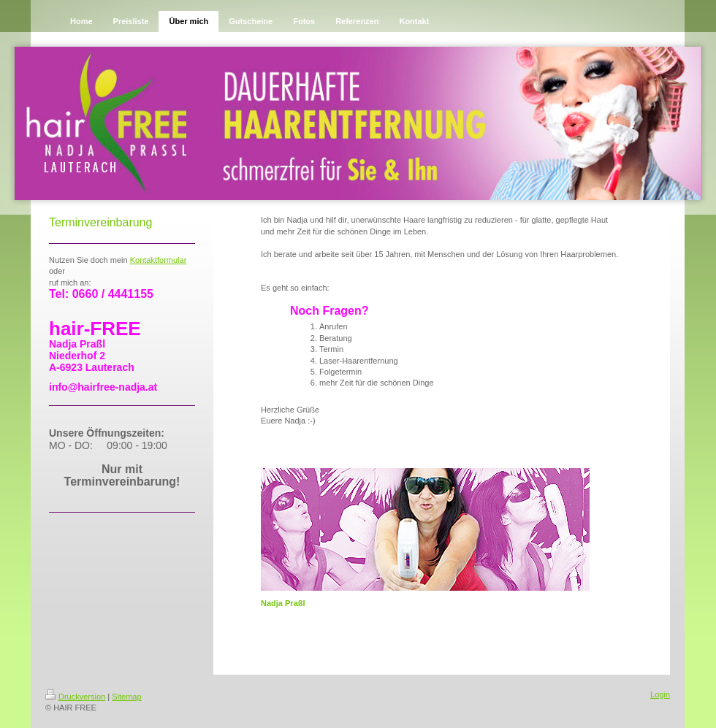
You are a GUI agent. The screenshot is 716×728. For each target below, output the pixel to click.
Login (660, 694)
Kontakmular (159, 260)
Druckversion (75, 697)
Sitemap (126, 697)
